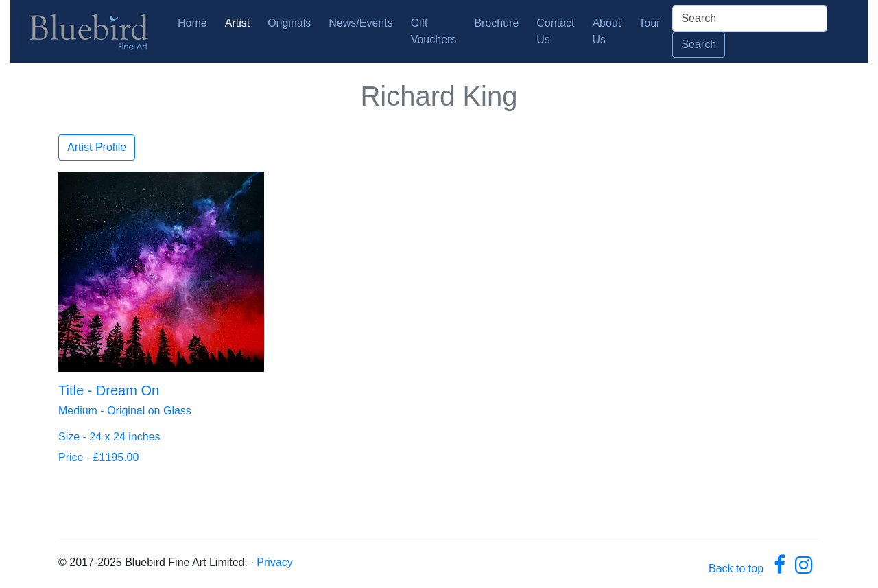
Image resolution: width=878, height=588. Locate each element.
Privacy (274, 562)
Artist (237, 23)
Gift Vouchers (434, 31)
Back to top (736, 568)
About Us (606, 31)
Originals (289, 23)
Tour (649, 23)
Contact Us (555, 31)
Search (699, 44)
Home (195, 22)
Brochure (496, 23)
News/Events (360, 23)
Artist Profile (97, 147)
